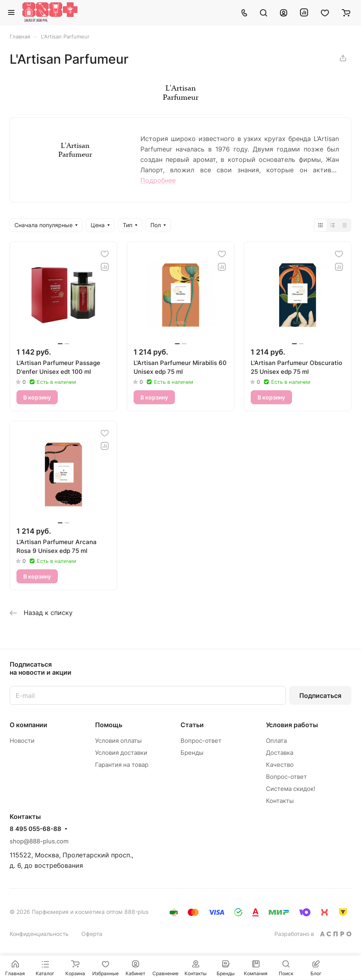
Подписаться (320, 696)
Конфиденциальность (39, 934)
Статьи (192, 725)
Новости (22, 741)
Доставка (280, 753)
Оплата (276, 741)
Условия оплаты (118, 741)
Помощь (109, 725)
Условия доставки (121, 753)
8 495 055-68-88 (35, 829)
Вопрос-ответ (201, 741)
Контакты (280, 801)
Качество (280, 765)
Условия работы (292, 725)
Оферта (92, 934)
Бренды (192, 753)
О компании (28, 725)
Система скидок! (291, 789)
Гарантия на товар (122, 765)
